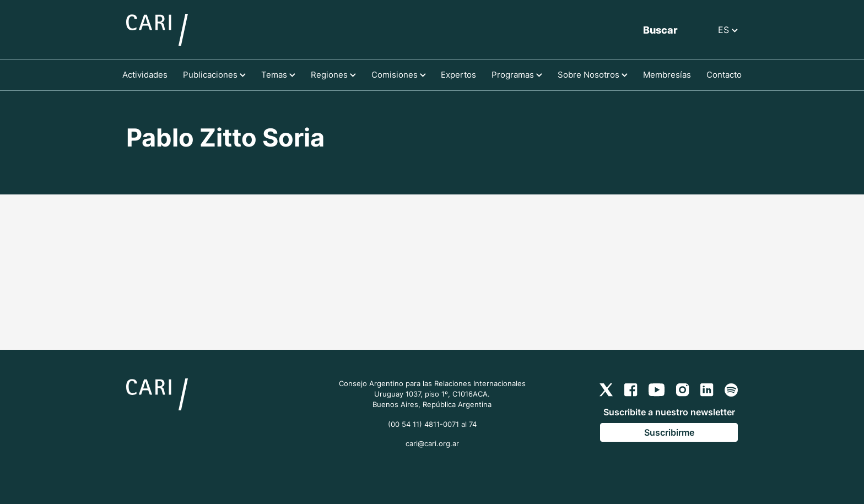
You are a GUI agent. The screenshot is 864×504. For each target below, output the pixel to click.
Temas (278, 75)
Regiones (333, 75)
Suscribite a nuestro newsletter (669, 412)
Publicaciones (214, 75)
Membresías (667, 75)
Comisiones (399, 75)
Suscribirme (669, 432)
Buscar (660, 30)
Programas (517, 75)
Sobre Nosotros (593, 75)
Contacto (724, 75)
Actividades (145, 75)
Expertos (458, 75)
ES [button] (728, 30)
